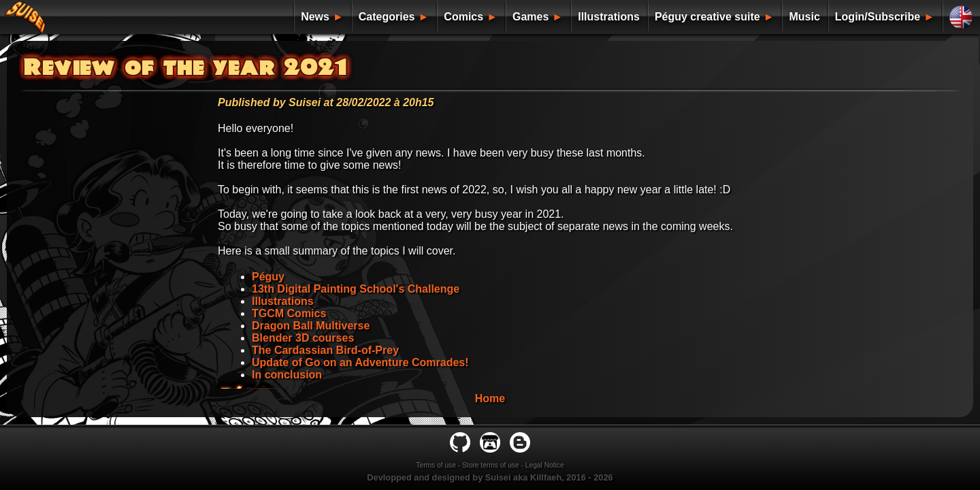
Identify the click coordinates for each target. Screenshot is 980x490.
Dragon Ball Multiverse (311, 326)
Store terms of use (491, 465)
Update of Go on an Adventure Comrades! (360, 362)
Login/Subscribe (878, 17)
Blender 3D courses (303, 338)
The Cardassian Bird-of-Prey (325, 350)
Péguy (268, 277)
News (315, 17)
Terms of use (436, 465)
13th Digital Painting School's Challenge (356, 289)
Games (530, 17)
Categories (387, 17)
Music (804, 17)
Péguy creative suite (707, 17)
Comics (463, 17)
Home (490, 398)
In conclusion (287, 375)
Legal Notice (545, 465)
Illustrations (609, 17)
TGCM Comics (289, 313)
